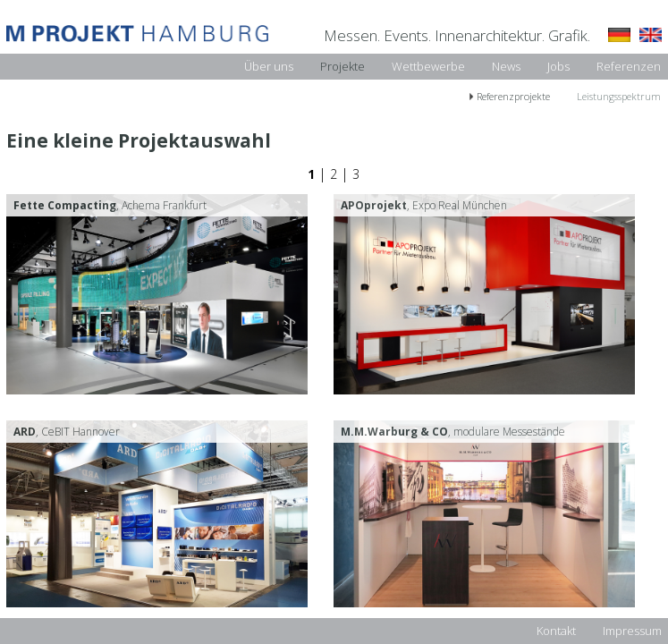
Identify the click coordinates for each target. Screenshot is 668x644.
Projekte (342, 66)
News (506, 66)
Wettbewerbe (428, 66)
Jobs (558, 66)
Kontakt (556, 631)
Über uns (269, 66)
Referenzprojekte (513, 96)
